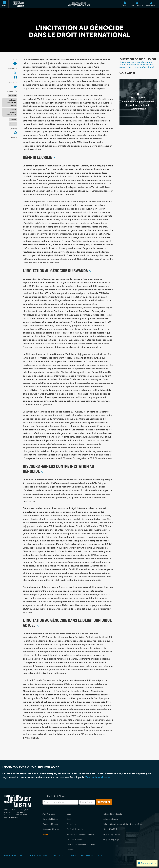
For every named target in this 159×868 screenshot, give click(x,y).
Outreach (70, 850)
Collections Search (110, 819)
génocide (12, 95)
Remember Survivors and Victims (80, 834)
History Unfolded (110, 829)
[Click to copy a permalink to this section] (55, 158)
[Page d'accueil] (137, 4)
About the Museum (13, 855)
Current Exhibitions (50, 819)
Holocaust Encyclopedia (112, 814)
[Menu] (4, 4)
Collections (71, 824)
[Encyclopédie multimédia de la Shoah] (80, 4)
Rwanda (13, 119)
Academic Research (75, 829)
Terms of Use (58, 855)
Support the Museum (51, 829)
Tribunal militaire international (11, 112)
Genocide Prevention (75, 839)
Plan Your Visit (49, 814)
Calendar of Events (50, 824)
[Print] (15, 86)
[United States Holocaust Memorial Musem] (17, 801)
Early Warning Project (112, 839)
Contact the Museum (37, 855)
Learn (69, 814)
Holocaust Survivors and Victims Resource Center (123, 824)
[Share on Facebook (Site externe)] (15, 77)
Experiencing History (111, 834)
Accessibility (87, 855)
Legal (101, 855)
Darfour (13, 124)
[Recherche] (151, 4)
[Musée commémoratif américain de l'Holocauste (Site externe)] (18, 4)
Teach (69, 819)
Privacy (73, 855)
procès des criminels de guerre (11, 103)
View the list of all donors (98, 777)
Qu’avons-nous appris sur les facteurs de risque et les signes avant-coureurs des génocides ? (137, 65)
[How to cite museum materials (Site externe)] (15, 64)
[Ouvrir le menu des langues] (15, 133)
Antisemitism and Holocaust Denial (81, 845)
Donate (47, 834)
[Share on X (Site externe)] (15, 73)
